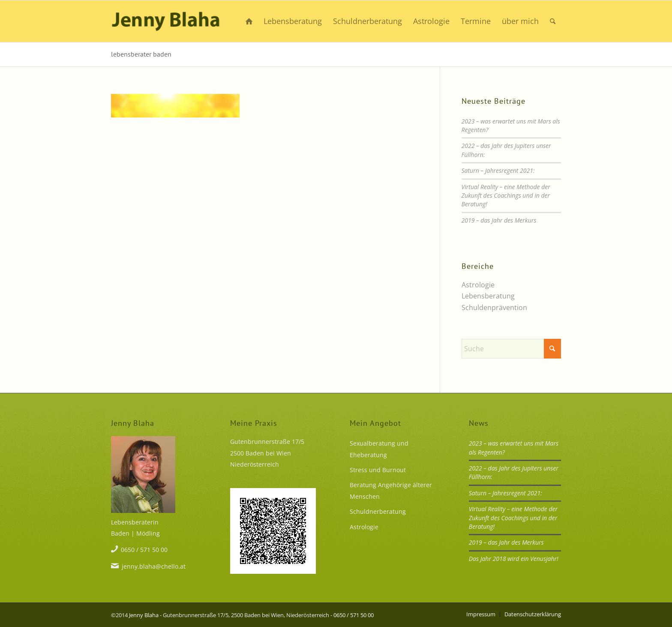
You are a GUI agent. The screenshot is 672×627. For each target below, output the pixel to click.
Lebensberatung (488, 296)
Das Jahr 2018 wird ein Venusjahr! (514, 559)
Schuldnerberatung (378, 511)
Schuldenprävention (494, 307)
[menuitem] (249, 21)
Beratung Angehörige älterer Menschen (391, 490)
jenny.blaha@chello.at (154, 566)
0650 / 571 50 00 (144, 550)
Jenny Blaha (144, 615)
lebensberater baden (141, 54)
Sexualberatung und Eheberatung (379, 449)
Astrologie (478, 285)
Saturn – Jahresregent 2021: (498, 170)
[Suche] (553, 21)
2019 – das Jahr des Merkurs (499, 220)
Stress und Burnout (378, 470)
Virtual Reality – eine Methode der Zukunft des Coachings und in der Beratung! (506, 196)
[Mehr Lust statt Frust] (166, 21)
